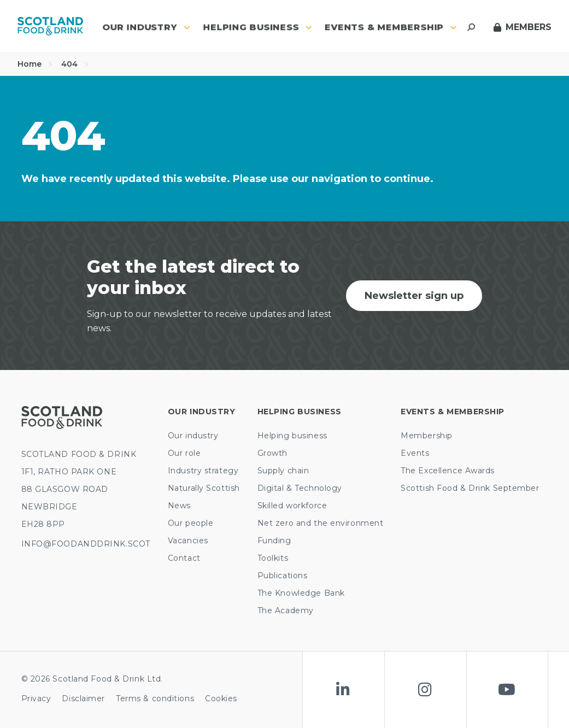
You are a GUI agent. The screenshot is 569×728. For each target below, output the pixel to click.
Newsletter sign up (414, 296)
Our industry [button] (146, 27)
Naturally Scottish (204, 488)
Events (415, 453)
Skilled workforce (292, 506)
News (179, 506)
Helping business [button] (258, 27)
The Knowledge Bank (301, 593)
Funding (274, 541)
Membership (427, 436)
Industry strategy (203, 471)
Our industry (193, 436)
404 (75, 64)
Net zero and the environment (321, 523)
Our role (184, 453)
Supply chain (283, 471)
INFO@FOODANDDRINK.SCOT (86, 544)
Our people (191, 523)
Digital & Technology (300, 488)
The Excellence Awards (448, 471)
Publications (283, 576)
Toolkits (273, 558)
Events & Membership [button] (391, 27)
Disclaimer (83, 698)
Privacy (36, 698)
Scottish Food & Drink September (470, 488)
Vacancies (188, 541)
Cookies (221, 698)
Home (35, 64)
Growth (272, 453)
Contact (184, 558)
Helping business (292, 436)
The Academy (286, 610)
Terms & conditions (155, 698)
